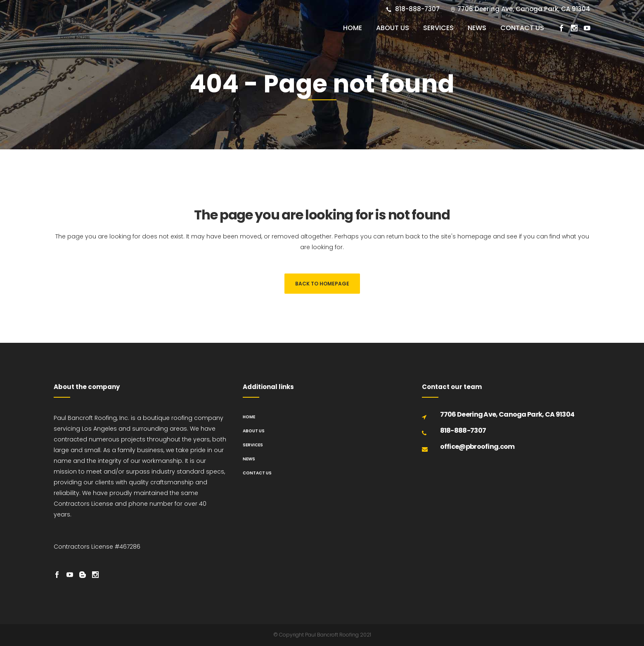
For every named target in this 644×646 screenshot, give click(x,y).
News (249, 459)
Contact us (257, 473)
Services (253, 445)
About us (254, 431)
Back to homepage (322, 284)
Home (249, 417)
